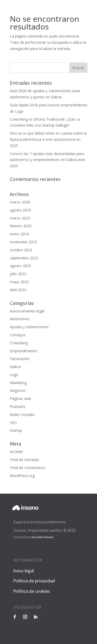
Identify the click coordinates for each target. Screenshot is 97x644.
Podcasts (18, 407)
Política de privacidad (34, 581)
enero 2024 (19, 234)
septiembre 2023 (24, 258)
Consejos (18, 335)
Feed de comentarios (28, 468)
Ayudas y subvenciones (29, 327)
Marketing (18, 383)
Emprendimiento (24, 351)
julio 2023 (18, 274)
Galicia (15, 367)
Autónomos (20, 319)
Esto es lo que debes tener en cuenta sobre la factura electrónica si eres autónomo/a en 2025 (48, 139)
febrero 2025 (21, 226)
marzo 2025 (20, 218)
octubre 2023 (21, 250)
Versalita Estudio (42, 537)
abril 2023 (18, 290)
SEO (13, 423)
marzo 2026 (20, 202)
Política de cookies (32, 591)
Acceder (17, 452)
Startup (16, 430)
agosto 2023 (20, 266)
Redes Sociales (22, 415)
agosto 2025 (20, 210)
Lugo (14, 375)
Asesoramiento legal (27, 311)
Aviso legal (24, 571)
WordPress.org (22, 476)
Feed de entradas (24, 460)
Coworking (19, 343)
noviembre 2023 (23, 242)
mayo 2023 (19, 282)
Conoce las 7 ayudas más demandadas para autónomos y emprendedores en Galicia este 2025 (48, 160)
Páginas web (20, 398)
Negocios (18, 390)
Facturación (20, 359)
